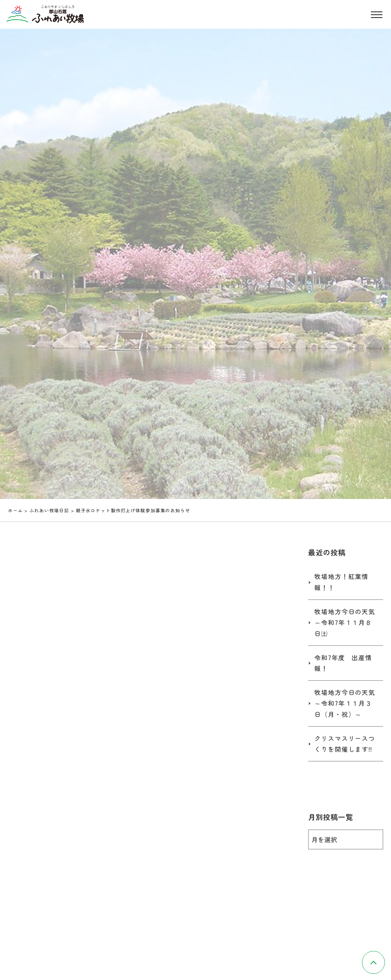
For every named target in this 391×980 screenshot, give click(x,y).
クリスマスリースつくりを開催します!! (345, 744)
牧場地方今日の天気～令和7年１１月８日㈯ (345, 622)
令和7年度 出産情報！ (343, 663)
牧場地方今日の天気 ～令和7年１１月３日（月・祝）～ (348, 703)
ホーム (15, 510)
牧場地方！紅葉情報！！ (341, 582)
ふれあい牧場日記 (49, 510)
